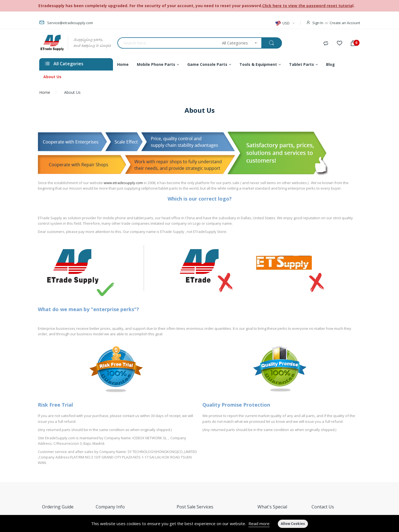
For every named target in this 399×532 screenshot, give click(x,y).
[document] (200, 523)
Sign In (318, 23)
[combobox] (168, 43)
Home (45, 92)
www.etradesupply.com (123, 183)
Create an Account (345, 23)
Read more (259, 523)
